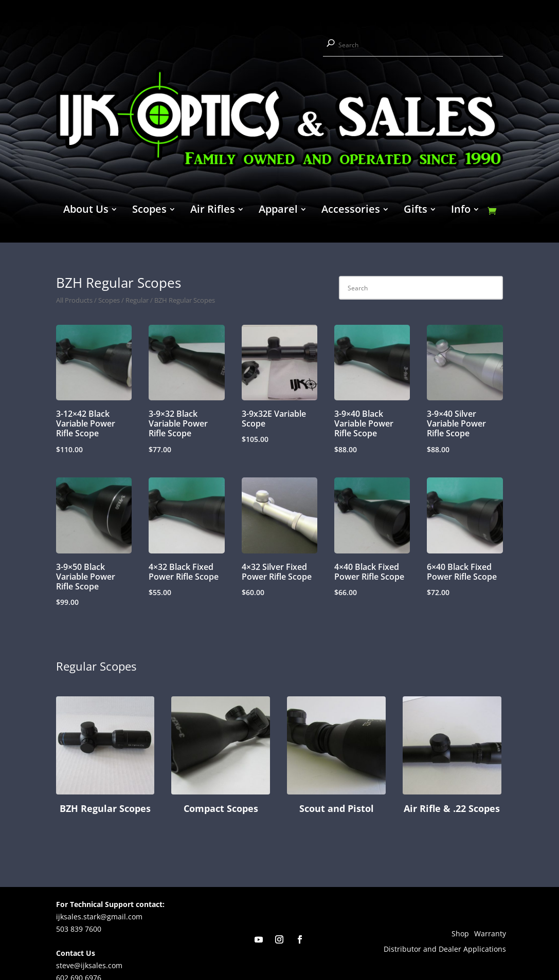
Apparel (278, 211)
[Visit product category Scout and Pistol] (336, 757)
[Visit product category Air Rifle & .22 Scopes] (452, 757)
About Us (86, 211)
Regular (137, 300)
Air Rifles (213, 211)
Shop (460, 934)
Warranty (490, 934)
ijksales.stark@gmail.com (99, 917)
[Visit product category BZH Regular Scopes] (105, 757)
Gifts (416, 211)
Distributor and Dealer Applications (445, 950)
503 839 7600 (79, 929)
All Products (74, 300)
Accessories (351, 211)
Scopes (149, 211)
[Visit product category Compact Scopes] (221, 757)
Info (461, 211)
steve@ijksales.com (89, 965)
